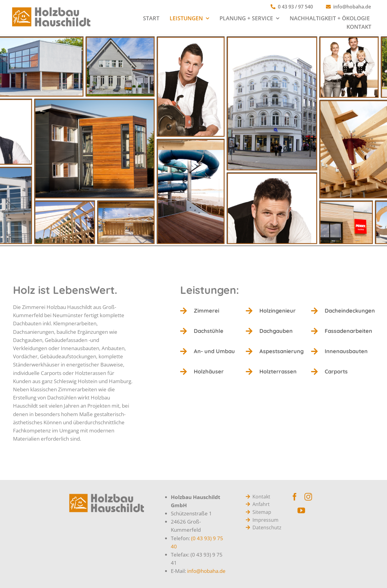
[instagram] (308, 497)
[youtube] (301, 510)
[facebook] (295, 497)
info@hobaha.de (206, 571)
